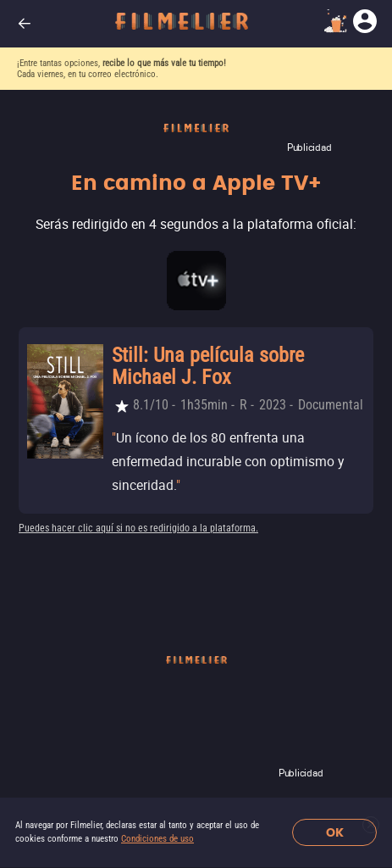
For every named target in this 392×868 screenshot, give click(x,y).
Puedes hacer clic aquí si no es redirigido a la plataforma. (138, 528)
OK (335, 833)
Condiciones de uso (157, 839)
